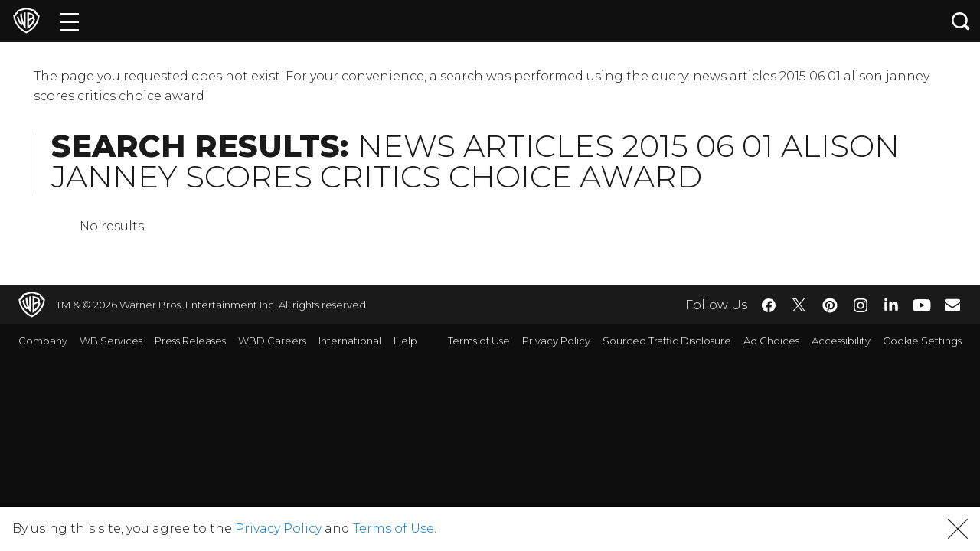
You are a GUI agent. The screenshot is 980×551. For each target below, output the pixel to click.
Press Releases (190, 341)
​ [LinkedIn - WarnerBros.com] (891, 304)
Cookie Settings (922, 341)
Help (405, 341)
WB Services (111, 341)
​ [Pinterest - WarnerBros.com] (830, 305)
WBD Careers (272, 341)
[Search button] (961, 21)
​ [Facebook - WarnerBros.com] (769, 305)
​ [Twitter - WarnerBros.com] (799, 305)
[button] (958, 529)
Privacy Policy (556, 341)
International (350, 341)
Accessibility (841, 341)
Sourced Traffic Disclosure (667, 341)
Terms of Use (479, 341)
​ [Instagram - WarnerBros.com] (861, 305)
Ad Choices (771, 341)
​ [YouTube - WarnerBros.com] (922, 305)
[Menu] (69, 21)
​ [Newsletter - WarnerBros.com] (952, 305)
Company (43, 341)
